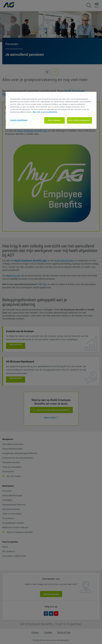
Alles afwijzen (54, 120)
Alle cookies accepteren (79, 120)
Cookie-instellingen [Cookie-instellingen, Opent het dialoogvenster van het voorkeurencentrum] (19, 120)
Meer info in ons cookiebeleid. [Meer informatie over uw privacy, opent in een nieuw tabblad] (45, 112)
